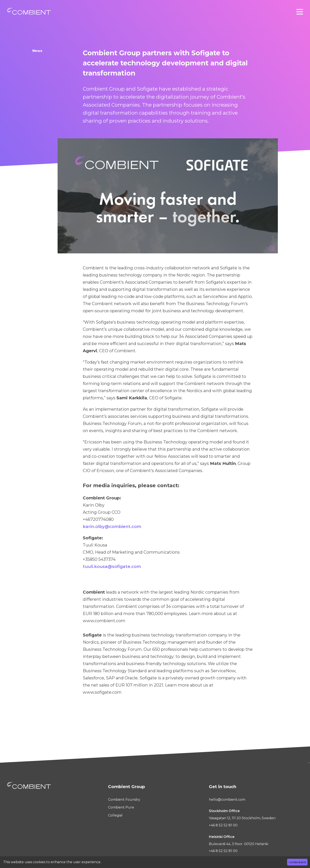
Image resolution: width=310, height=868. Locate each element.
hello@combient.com (227, 800)
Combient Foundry (124, 800)
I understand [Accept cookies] (297, 862)
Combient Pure (121, 807)
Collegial (115, 815)
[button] (300, 12)
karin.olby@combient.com (112, 527)
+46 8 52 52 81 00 (223, 825)
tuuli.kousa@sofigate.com (112, 566)
